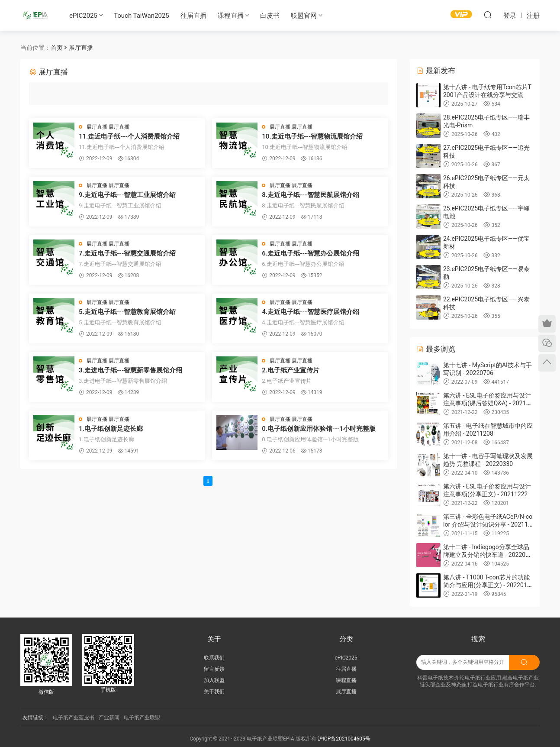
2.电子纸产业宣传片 (291, 370)
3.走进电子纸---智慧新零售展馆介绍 (130, 370)
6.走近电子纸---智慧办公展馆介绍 (310, 253)
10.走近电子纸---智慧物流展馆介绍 (312, 136)
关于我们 (214, 692)
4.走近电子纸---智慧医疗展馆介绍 (310, 312)
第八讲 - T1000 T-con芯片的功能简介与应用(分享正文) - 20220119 (487, 585)
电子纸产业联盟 (142, 718)
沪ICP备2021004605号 (344, 739)
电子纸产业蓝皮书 (74, 718)
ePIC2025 (83, 16)
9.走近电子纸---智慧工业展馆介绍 (127, 195)
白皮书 (270, 16)
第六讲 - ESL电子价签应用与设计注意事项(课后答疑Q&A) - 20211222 (488, 403)
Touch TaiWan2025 (142, 16)
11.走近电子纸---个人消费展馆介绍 (129, 136)
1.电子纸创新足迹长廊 (111, 429)
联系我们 (214, 658)
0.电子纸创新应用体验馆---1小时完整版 (319, 429)
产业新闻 (109, 718)
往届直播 (193, 16)
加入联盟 (214, 680)
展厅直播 (97, 127)
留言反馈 (214, 669)
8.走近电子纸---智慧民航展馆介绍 (310, 195)
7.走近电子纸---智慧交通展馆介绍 (127, 253)
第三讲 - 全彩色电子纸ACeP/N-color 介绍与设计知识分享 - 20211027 (488, 524)
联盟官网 (304, 16)
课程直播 (231, 16)
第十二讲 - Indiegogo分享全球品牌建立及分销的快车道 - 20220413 (488, 555)
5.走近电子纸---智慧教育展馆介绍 (127, 312)
